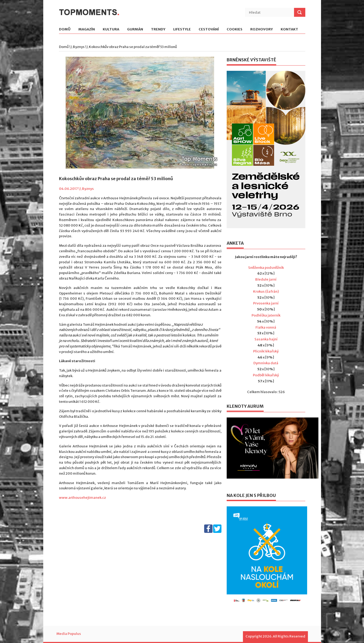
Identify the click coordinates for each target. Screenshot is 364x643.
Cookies (235, 30)
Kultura (111, 30)
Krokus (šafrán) (266, 291)
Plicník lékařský (266, 351)
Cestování (209, 30)
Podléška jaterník (266, 315)
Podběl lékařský (266, 375)
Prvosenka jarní (266, 303)
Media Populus (69, 634)
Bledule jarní (266, 279)
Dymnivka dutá (266, 363)
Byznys (79, 47)
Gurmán (135, 30)
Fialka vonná (266, 327)
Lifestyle (182, 30)
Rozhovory (262, 30)
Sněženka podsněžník (266, 268)
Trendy (158, 30)
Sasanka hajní (266, 339)
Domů (65, 30)
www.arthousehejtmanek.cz (82, 498)
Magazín (87, 30)
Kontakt (289, 30)
